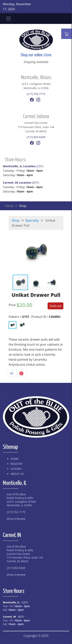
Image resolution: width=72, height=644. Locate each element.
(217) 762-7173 (36, 94)
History (16, 469)
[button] (12, 252)
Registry (17, 464)
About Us (17, 474)
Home (9, 206)
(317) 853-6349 (36, 137)
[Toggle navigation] (8, 19)
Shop (16, 220)
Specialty (32, 220)
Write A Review (16, 519)
